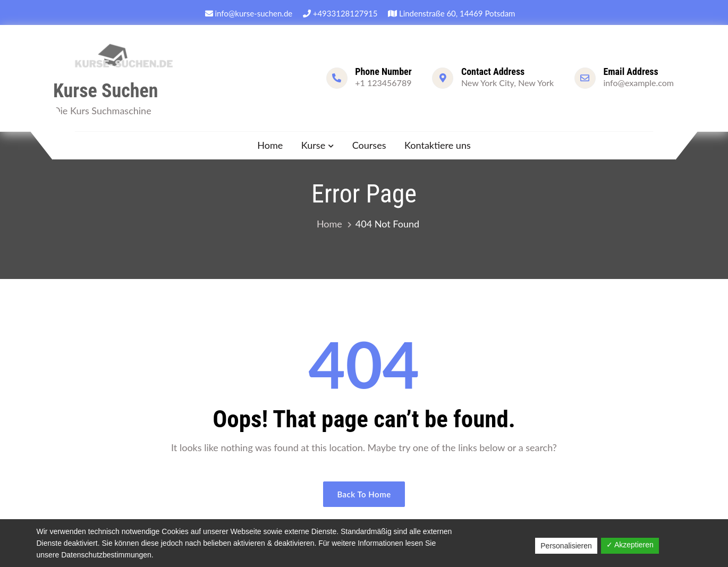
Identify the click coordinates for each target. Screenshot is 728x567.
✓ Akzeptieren (630, 545)
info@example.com (638, 83)
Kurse (313, 145)
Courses (369, 145)
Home (270, 145)
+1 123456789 (383, 83)
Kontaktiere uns (438, 145)
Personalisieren (566, 546)
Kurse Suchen (105, 91)
